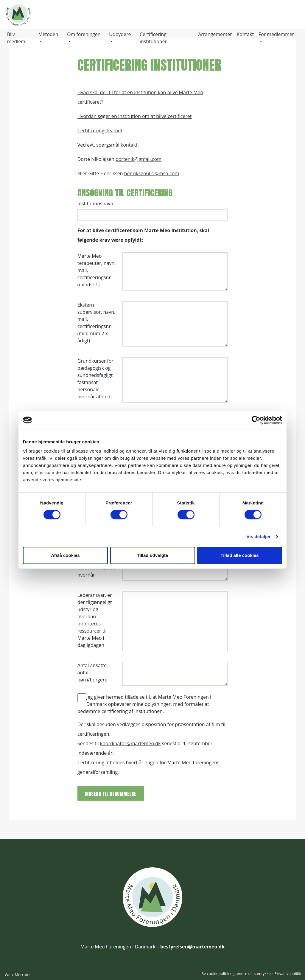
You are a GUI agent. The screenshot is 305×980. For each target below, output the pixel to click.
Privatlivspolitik (288, 973)
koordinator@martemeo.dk (130, 743)
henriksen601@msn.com (152, 173)
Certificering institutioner (153, 38)
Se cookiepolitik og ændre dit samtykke (236, 973)
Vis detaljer (259, 536)
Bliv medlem (16, 38)
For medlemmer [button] (276, 35)
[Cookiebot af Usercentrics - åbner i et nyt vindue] (256, 420)
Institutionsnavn (95, 204)
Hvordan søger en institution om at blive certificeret (135, 116)
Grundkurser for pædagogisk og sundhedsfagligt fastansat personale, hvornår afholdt (95, 379)
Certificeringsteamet (100, 131)
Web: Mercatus (18, 975)
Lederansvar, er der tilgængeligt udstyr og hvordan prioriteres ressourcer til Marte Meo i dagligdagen (95, 620)
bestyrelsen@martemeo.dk (192, 947)
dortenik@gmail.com (139, 159)
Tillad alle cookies (239, 555)
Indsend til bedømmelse (111, 794)
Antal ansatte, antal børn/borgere (93, 673)
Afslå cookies (65, 555)
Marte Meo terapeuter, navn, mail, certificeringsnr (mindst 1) (97, 270)
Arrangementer (215, 35)
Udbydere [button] (120, 35)
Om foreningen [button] (84, 35)
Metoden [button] (48, 35)
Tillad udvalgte (153, 555)
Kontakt (245, 35)
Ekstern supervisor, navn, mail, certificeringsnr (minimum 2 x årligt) (97, 323)
